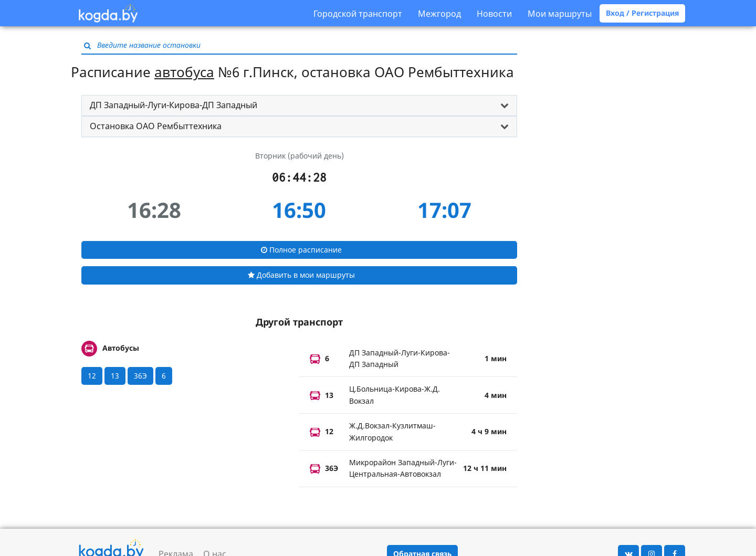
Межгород (439, 14)
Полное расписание (301, 250)
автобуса (184, 72)
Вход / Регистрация (642, 13)
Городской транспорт (358, 14)
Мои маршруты (560, 14)
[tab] (299, 106)
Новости (494, 14)
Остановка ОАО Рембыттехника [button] (156, 126)
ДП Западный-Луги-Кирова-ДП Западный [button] (174, 105)
